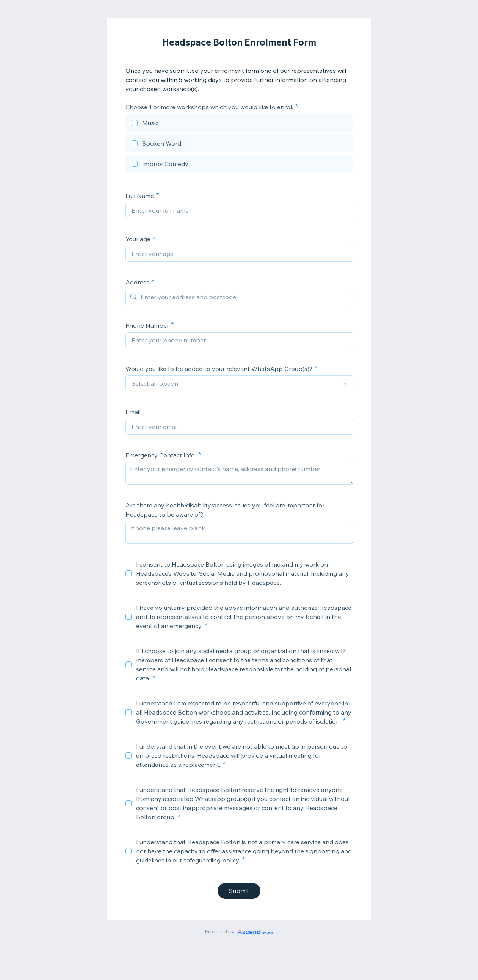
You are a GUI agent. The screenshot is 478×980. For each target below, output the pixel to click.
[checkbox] (239, 124)
